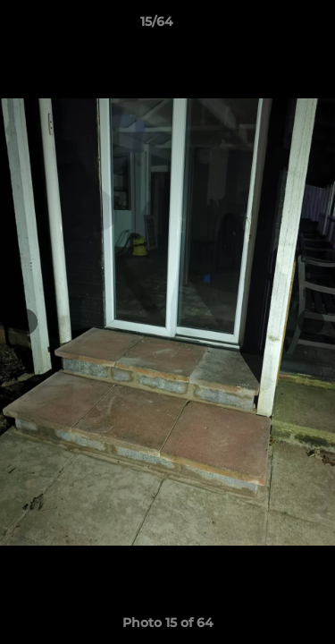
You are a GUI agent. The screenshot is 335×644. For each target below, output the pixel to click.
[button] (271, 26)
